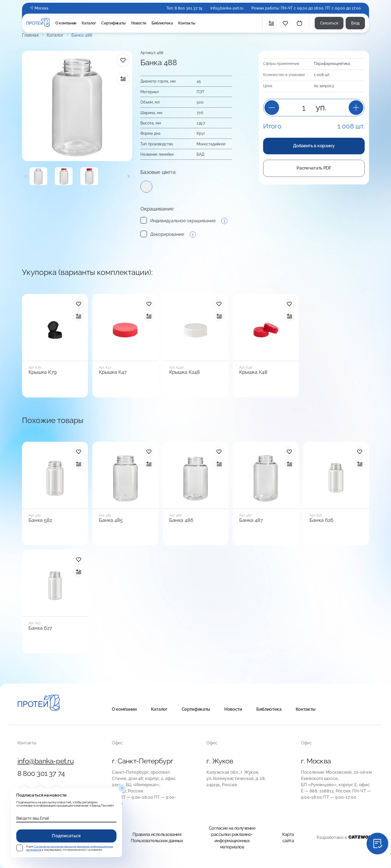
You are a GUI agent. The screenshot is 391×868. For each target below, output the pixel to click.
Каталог (89, 23)
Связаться (329, 23)
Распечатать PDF (314, 168)
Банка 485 (111, 520)
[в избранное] (123, 60)
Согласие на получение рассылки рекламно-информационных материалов (232, 838)
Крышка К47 (113, 372)
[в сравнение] (123, 79)
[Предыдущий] (26, 176)
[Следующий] (128, 176)
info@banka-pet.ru (227, 8)
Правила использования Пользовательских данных (157, 838)
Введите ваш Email (33, 818)
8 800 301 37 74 (188, 8)
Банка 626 (321, 520)
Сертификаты (113, 23)
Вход (355, 23)
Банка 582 (40, 520)
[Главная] (39, 704)
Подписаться (66, 836)
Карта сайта (288, 838)
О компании (66, 23)
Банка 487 (251, 520)
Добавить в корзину (314, 146)
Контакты (187, 23)
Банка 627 (40, 628)
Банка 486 (181, 520)
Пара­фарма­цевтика (332, 64)
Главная (30, 35)
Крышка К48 (253, 372)
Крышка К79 (43, 372)
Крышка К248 (185, 372)
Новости (139, 23)
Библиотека (162, 23)
